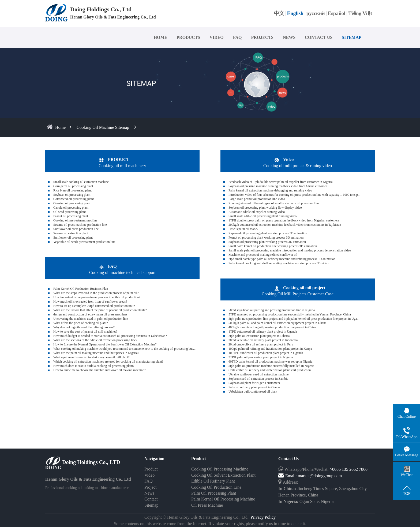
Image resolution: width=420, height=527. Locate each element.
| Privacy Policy (262, 517)
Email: (288, 476)
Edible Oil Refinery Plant (213, 481)
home (60, 127)
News (149, 493)
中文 (279, 13)
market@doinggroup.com (320, 476)
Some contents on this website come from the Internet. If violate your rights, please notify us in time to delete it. (210, 524)
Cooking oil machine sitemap (103, 127)
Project (150, 487)
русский (316, 13)
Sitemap (151, 505)
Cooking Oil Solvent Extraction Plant (223, 475)
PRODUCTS (188, 37)
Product (151, 469)
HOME (161, 37)
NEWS (289, 37)
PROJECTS (262, 37)
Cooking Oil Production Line (216, 487)
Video (149, 475)
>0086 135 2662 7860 (349, 469)
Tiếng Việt (360, 13)
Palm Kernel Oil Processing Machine (223, 499)
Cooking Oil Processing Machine (220, 469)
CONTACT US (319, 37)
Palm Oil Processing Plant (214, 493)
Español (337, 13)
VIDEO (216, 37)
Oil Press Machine (207, 505)
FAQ (237, 37)
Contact (151, 499)
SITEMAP (352, 37)
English (295, 13)
